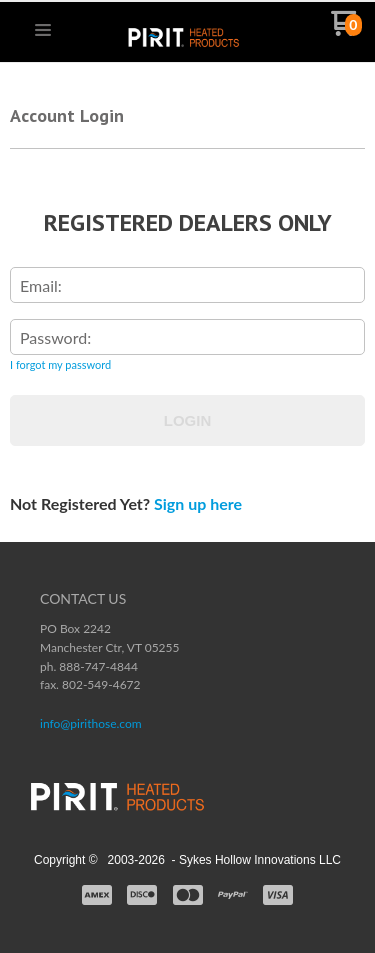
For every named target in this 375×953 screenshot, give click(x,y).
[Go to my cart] (346, 30)
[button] (43, 31)
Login (188, 420)
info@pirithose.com (91, 723)
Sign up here (198, 503)
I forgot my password (60, 364)
